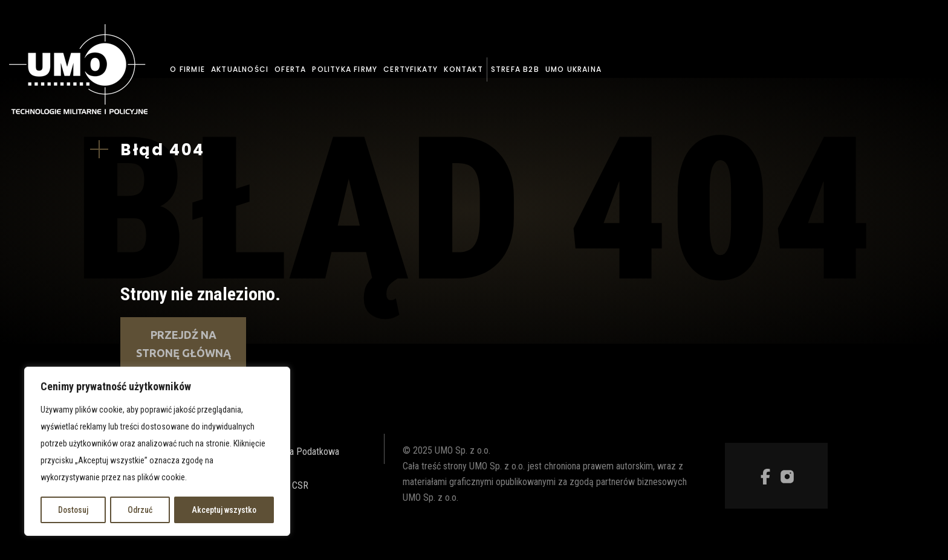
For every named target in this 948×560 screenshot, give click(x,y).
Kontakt (463, 69)
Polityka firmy (345, 69)
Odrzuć (140, 510)
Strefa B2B (515, 69)
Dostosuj (73, 510)
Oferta (290, 69)
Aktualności (240, 69)
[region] (157, 452)
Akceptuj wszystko (224, 510)
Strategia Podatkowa (299, 452)
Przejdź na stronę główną (183, 344)
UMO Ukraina (573, 69)
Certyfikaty (411, 69)
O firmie (187, 69)
